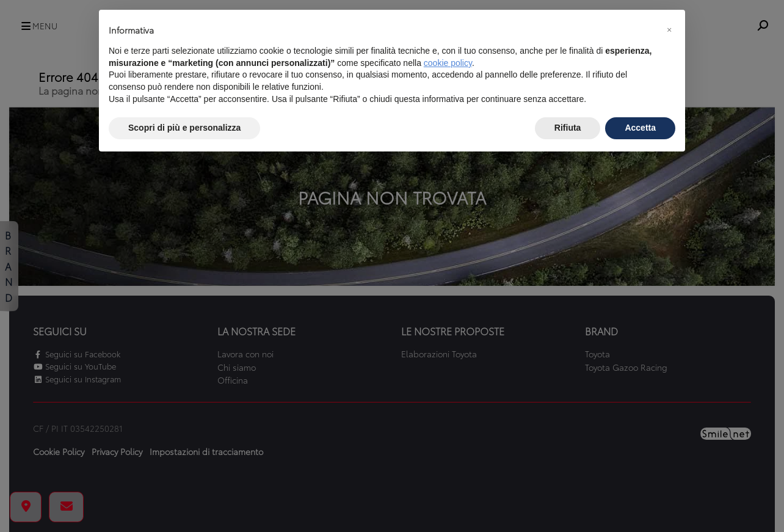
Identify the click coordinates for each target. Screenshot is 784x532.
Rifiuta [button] (568, 128)
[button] (669, 29)
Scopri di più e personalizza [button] (184, 128)
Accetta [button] (640, 128)
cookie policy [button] (448, 63)
